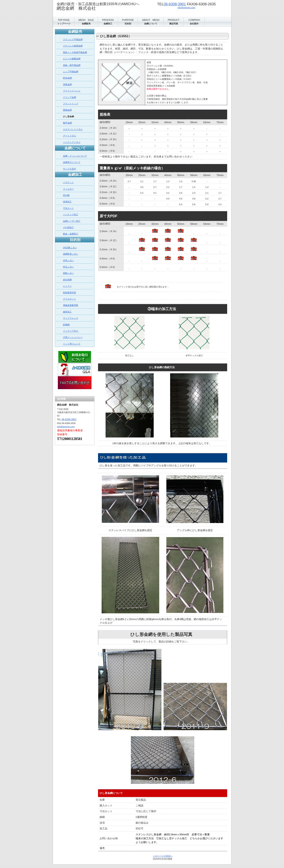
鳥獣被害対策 (70, 293)
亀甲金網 (68, 123)
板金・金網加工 (71, 234)
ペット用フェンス (72, 344)
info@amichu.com (187, 8)
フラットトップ (71, 104)
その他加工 (68, 227)
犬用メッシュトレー (73, 337)
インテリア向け (71, 331)
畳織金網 (67, 110)
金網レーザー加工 (72, 221)
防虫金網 (68, 78)
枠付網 (66, 195)
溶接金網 (67, 84)
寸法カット (68, 208)
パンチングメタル (72, 142)
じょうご (67, 286)
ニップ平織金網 (71, 71)
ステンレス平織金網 (73, 39)
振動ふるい (68, 273)
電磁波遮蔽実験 (71, 305)
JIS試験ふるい (70, 248)
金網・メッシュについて (75, 156)
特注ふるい (68, 267)
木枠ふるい (68, 260)
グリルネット (70, 299)
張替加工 (67, 202)
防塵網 (67, 325)
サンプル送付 (70, 169)
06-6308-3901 (175, 4)
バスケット (68, 182)
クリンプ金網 (70, 97)
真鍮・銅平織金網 (72, 65)
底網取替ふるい (71, 254)
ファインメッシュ (72, 91)
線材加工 (67, 312)
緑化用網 (67, 280)
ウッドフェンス (71, 318)
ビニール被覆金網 (72, 59)
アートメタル (70, 136)
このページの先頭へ (163, 856)
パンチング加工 (71, 214)
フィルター (68, 189)
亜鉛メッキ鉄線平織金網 (75, 52)
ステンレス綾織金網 (73, 46)
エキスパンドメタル (73, 129)
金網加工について (72, 162)
